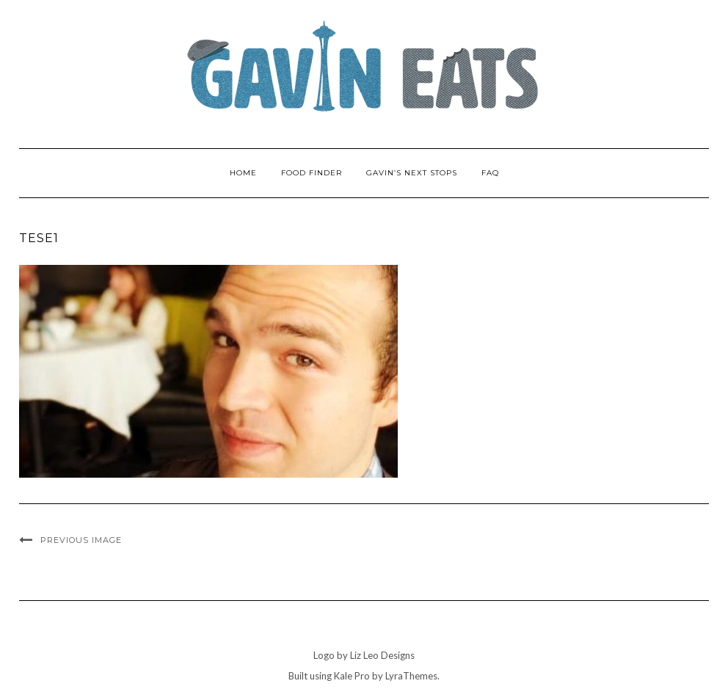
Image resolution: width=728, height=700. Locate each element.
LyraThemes (411, 676)
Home (243, 173)
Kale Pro (352, 676)
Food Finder (312, 173)
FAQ (490, 173)
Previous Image (81, 540)
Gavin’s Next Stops (412, 173)
